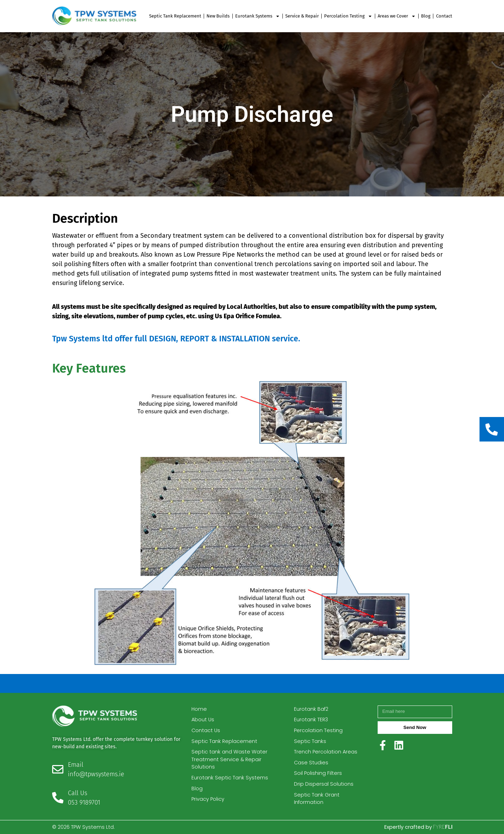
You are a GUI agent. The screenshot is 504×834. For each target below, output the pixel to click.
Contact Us (206, 730)
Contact (444, 16)
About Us (203, 720)
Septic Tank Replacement (175, 16)
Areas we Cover (397, 16)
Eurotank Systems (258, 16)
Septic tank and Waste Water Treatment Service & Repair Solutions (229, 759)
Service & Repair (302, 16)
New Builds (218, 16)
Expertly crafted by (418, 827)
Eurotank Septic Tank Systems (230, 778)
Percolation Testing (348, 16)
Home (199, 709)
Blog (426, 16)
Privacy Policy (208, 799)
